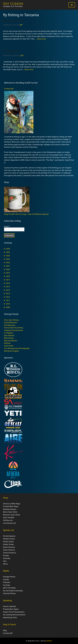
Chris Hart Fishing (11, 320)
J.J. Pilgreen (9, 333)
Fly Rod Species (9, 536)
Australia (7, 558)
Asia (5, 561)
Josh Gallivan (9, 335)
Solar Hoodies (9, 517)
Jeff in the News (9, 588)
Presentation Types (11, 609)
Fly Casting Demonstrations (14, 615)
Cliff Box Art (8, 520)
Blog (5, 630)
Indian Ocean (8, 544)
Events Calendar (10, 606)
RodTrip (7, 343)
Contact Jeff (9, 89)
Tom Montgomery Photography (17, 348)
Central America (9, 553)
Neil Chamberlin (11, 341)
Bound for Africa (14, 21)
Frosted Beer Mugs (11, 506)
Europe (6, 555)
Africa (5, 564)
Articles (6, 579)
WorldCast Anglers (12, 351)
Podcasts (7, 582)
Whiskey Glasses (10, 509)
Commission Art (9, 523)
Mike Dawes (9, 338)
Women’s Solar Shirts (12, 515)
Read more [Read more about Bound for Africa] (41, 39)
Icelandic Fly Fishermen (14, 330)
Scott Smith (9, 346)
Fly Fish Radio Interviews (13, 591)
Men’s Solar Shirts (10, 512)
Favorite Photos (9, 593)
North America (9, 547)
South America (9, 550)
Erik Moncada (10, 325)
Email (7, 226)
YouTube (7, 585)
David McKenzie (10, 322)
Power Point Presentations (14, 612)
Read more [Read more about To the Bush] (29, 69)
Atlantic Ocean (9, 539)
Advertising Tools (10, 617)
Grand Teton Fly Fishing (14, 328)
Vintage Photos (9, 577)
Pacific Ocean (8, 542)
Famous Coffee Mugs (12, 504)
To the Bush (11, 51)
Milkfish (49, 641)
